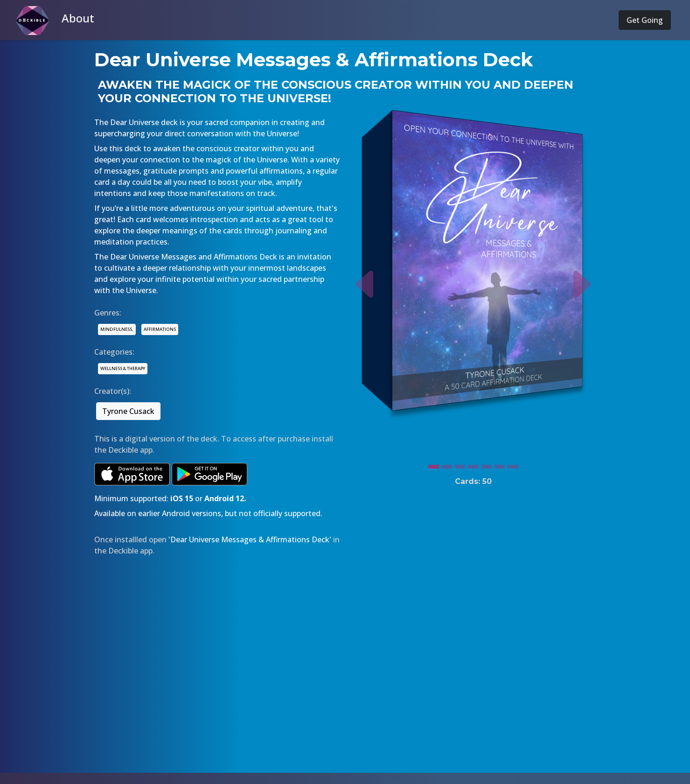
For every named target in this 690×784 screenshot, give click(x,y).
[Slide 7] (513, 464)
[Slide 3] (460, 464)
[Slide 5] (487, 464)
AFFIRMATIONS (160, 329)
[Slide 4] (473, 464)
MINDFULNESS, (117, 329)
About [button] (78, 18)
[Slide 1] (433, 464)
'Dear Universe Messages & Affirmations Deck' (250, 539)
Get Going (645, 20)
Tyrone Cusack (128, 411)
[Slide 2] (447, 464)
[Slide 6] (500, 464)
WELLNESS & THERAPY (123, 368)
